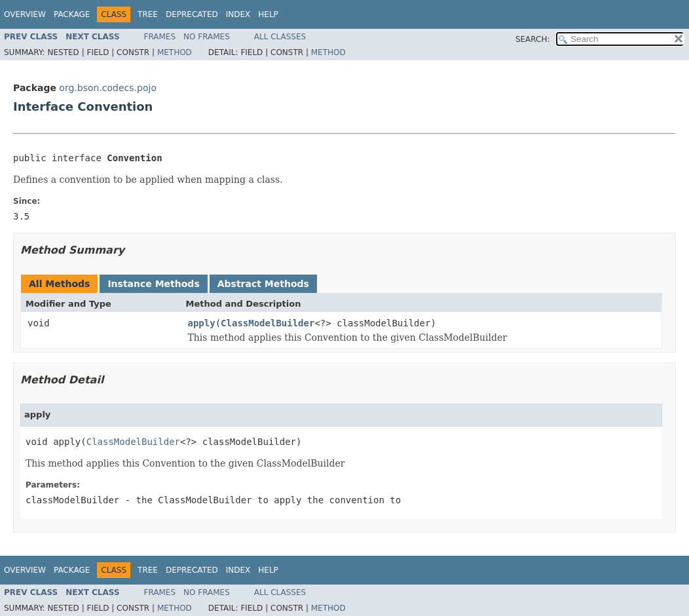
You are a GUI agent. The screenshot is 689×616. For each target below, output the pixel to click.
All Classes (280, 37)
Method (175, 52)
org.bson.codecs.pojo (108, 88)
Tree (148, 14)
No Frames (207, 37)
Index (238, 14)
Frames (160, 37)
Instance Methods (153, 284)
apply (202, 323)
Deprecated (192, 14)
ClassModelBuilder (268, 323)
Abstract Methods (263, 284)
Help (268, 14)
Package (72, 14)
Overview (25, 14)
